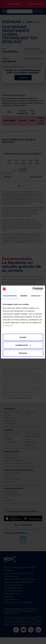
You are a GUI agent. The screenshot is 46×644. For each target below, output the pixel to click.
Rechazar (23, 353)
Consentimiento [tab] (10, 296)
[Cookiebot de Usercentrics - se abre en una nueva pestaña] (33, 289)
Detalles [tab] (24, 296)
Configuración (23, 345)
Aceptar (23, 337)
